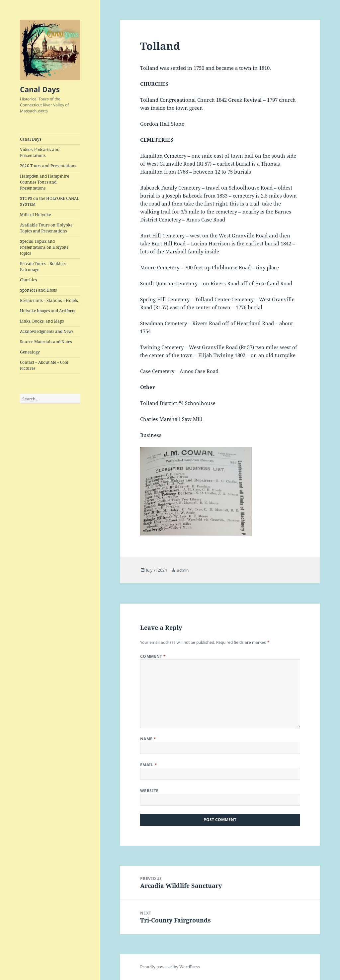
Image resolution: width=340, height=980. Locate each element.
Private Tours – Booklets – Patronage (44, 267)
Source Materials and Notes (46, 342)
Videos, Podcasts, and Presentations (40, 152)
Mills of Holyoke (35, 215)
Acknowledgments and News (47, 331)
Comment (153, 656)
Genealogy (30, 352)
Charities (28, 280)
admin (183, 570)
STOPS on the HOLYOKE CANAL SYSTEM (49, 201)
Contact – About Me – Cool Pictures (44, 365)
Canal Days (40, 89)
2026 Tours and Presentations (48, 166)
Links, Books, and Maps (42, 321)
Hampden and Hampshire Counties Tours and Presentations (44, 182)
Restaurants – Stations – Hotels (49, 300)
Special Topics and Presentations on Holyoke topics (44, 247)
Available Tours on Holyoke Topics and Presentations (46, 228)
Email (149, 765)
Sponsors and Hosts (38, 290)
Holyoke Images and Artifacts (47, 311)
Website (149, 791)
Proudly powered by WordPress (170, 967)
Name (148, 739)
